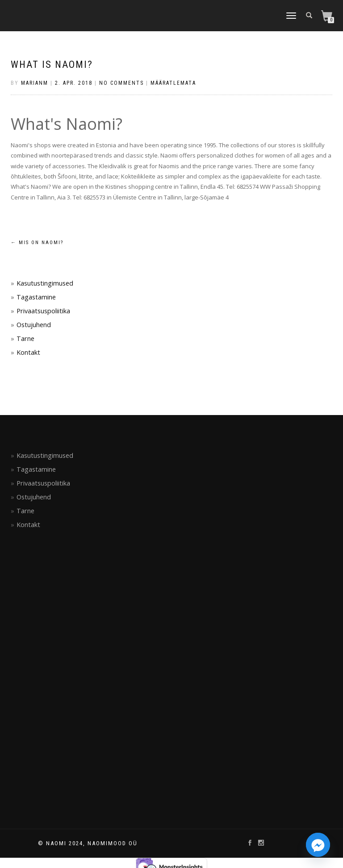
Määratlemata (173, 83)
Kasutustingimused (45, 283)
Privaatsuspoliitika (43, 311)
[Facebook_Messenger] (318, 845)
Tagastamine (36, 297)
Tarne (25, 338)
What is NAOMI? (52, 64)
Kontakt (28, 352)
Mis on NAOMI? (37, 243)
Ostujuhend (34, 325)
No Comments (121, 83)
